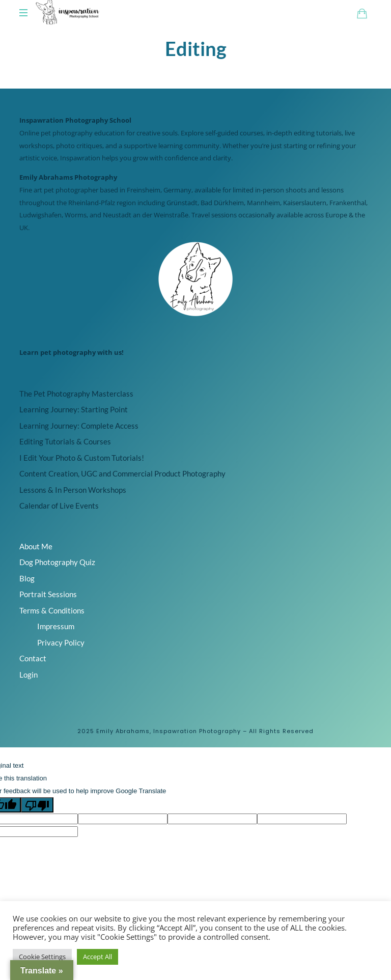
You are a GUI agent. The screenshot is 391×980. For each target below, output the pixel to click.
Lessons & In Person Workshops (73, 507)
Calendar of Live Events (59, 523)
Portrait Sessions (48, 611)
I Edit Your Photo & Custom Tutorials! (82, 474)
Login (29, 691)
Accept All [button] (97, 957)
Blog (27, 595)
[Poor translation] (37, 822)
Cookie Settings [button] (42, 957)
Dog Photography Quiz (57, 579)
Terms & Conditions (52, 627)
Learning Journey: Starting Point (74, 427)
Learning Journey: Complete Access (79, 442)
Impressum (56, 643)
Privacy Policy (61, 659)
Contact (33, 676)
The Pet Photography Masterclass (76, 410)
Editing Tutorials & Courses (65, 459)
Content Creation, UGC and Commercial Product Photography (122, 491)
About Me (36, 563)
